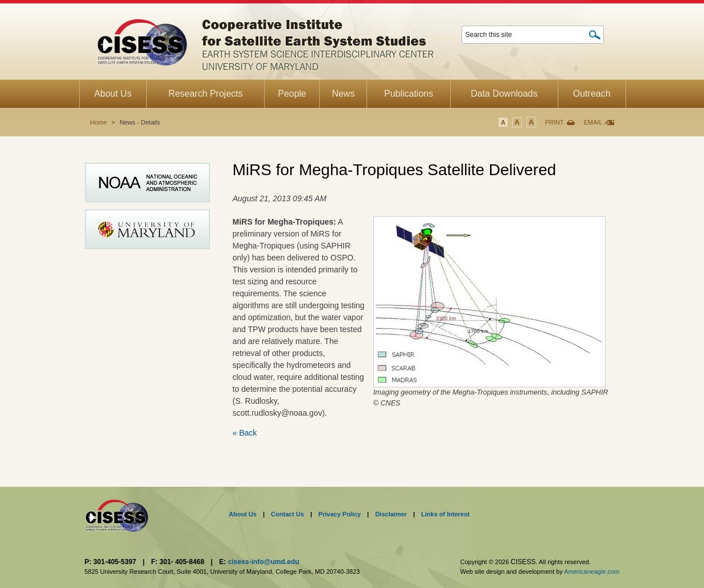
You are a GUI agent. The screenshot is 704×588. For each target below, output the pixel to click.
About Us (243, 514)
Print (554, 122)
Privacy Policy (339, 514)
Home (99, 122)
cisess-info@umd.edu (263, 562)
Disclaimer (391, 514)
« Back (245, 433)
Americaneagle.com (592, 572)
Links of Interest (445, 514)
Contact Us (287, 514)
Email (593, 122)
